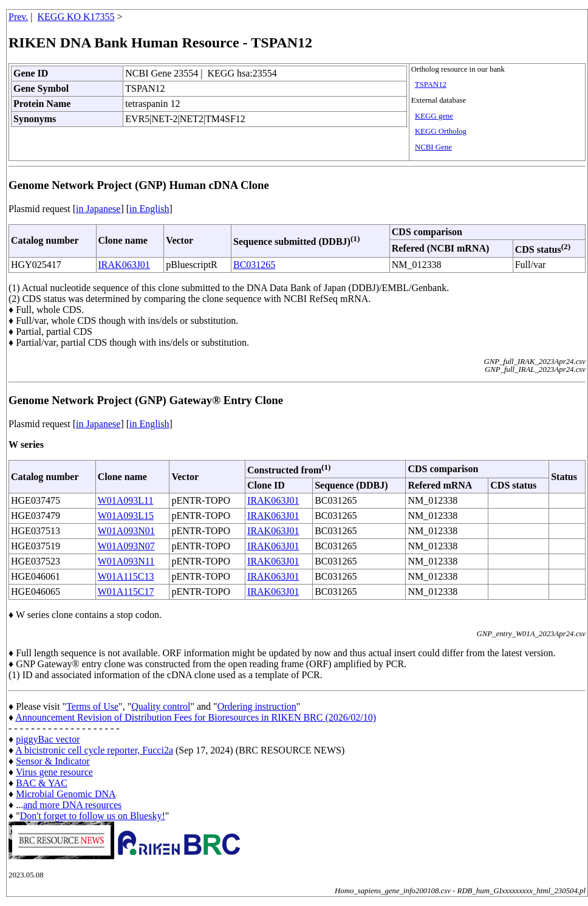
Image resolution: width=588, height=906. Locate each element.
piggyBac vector (48, 739)
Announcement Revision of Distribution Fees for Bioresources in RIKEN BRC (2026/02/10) (196, 717)
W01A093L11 (126, 500)
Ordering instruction (257, 706)
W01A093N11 (126, 561)
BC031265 (254, 265)
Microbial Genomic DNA (66, 794)
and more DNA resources (72, 805)
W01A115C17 (126, 592)
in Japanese (98, 209)
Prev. (18, 17)
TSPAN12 (431, 84)
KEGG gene (434, 116)
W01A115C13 (126, 576)
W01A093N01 (126, 531)
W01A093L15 (126, 516)
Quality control (161, 706)
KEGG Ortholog (441, 131)
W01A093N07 (126, 546)
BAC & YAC (42, 783)
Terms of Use (92, 706)
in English (149, 209)
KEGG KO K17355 (76, 17)
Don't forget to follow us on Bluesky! (93, 816)
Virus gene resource (54, 772)
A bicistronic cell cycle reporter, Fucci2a (94, 750)
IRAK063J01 (124, 265)
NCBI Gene (433, 147)
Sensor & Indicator (53, 761)
